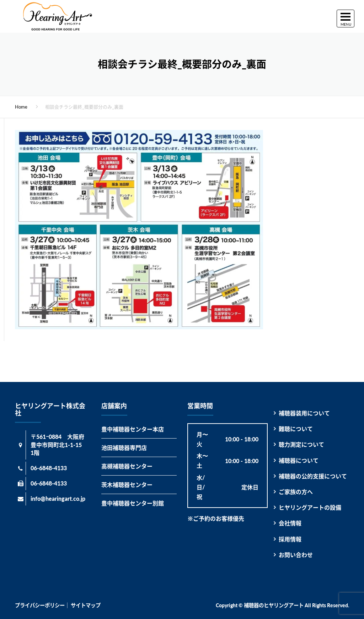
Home (21, 107)
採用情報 (290, 539)
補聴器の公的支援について (313, 476)
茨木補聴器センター (127, 485)
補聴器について (299, 460)
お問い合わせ (296, 555)
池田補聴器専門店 (124, 448)
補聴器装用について (304, 413)
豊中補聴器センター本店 (133, 429)
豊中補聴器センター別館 (133, 503)
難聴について (296, 429)
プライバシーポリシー (40, 605)
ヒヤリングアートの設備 (310, 507)
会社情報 (290, 523)
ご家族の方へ (296, 492)
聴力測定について (301, 444)
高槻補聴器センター (127, 466)
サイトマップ (86, 605)
